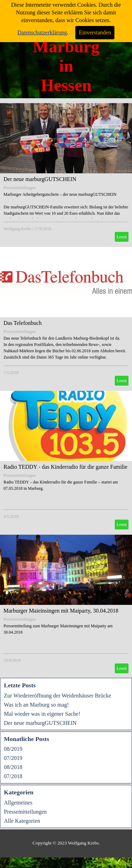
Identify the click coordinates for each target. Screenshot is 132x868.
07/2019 (13, 758)
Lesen (122, 237)
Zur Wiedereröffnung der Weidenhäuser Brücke (58, 696)
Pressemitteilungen (20, 188)
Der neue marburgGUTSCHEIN (40, 179)
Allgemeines (18, 803)
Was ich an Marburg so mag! (36, 705)
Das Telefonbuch (23, 323)
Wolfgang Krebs (17, 229)
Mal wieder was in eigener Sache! (42, 714)
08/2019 (13, 749)
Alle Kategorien (22, 821)
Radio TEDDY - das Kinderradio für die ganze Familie (65, 467)
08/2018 (13, 767)
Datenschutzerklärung (42, 29)
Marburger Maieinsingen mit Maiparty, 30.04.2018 (61, 611)
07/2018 (13, 776)
